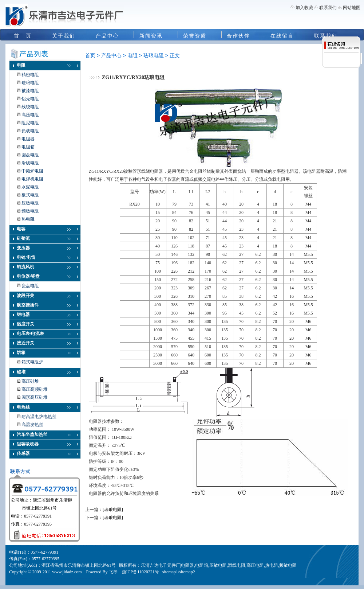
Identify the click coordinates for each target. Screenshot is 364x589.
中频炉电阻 (32, 171)
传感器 (23, 453)
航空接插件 (28, 305)
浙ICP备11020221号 (141, 572)
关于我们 (64, 36)
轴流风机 (25, 267)
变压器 (23, 248)
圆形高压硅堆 (35, 397)
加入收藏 (304, 8)
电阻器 (28, 139)
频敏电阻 (30, 211)
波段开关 (25, 296)
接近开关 (25, 343)
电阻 (21, 65)
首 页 (23, 36)
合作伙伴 (238, 36)
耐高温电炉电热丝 (39, 417)
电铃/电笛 (26, 257)
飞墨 (113, 572)
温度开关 (25, 324)
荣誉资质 (195, 36)
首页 (90, 55)
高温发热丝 (32, 425)
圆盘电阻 (30, 155)
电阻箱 (28, 147)
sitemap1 (170, 572)
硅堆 (21, 372)
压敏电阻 (30, 203)
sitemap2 (187, 572)
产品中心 (107, 36)
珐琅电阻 (30, 83)
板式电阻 (30, 195)
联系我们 (327, 8)
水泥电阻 (30, 187)
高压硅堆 (30, 381)
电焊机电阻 (32, 179)
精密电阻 (30, 75)
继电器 (23, 315)
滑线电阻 (30, 163)
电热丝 (23, 407)
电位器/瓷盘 (28, 276)
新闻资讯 (151, 36)
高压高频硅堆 (35, 389)
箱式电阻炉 (32, 362)
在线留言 (282, 36)
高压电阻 (30, 115)
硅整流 (23, 238)
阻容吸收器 (28, 444)
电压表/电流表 (30, 333)
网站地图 (352, 8)
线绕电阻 (30, 107)
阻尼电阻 (30, 123)
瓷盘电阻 (30, 286)
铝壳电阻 (30, 99)
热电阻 (28, 219)
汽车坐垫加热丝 (32, 434)
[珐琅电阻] (113, 510)
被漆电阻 (30, 91)
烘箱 (21, 352)
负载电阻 (30, 131)
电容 (21, 229)
